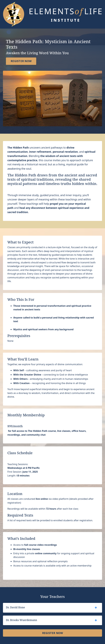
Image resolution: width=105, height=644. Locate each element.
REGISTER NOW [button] (21, 61)
